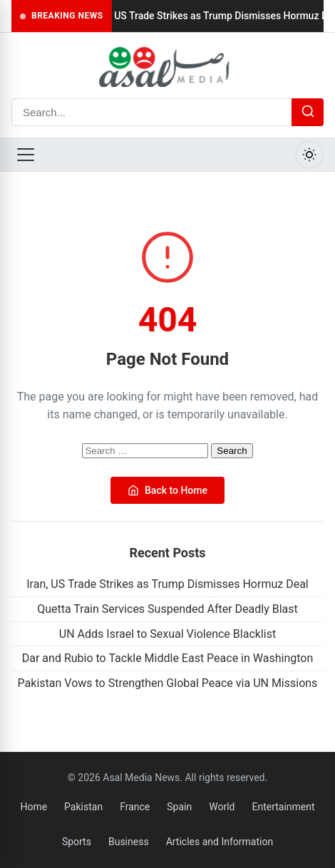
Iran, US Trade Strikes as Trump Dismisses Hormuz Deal (167, 584)
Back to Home (167, 490)
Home (33, 807)
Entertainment (283, 807)
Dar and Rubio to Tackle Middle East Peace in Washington (168, 658)
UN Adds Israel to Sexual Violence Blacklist (167, 634)
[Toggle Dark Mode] (309, 155)
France (135, 807)
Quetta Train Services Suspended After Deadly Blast (167, 609)
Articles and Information (220, 842)
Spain (179, 807)
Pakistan (83, 807)
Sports (77, 842)
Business (129, 842)
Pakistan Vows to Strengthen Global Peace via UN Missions (168, 683)
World (222, 807)
